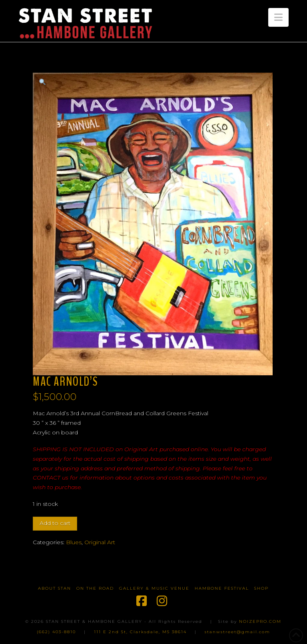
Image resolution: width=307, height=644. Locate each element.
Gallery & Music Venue (154, 588)
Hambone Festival (222, 588)
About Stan (55, 588)
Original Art (100, 542)
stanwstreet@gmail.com (237, 632)
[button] (278, 17)
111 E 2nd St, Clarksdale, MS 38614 (140, 632)
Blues (74, 542)
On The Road (95, 588)
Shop (261, 588)
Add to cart (55, 523)
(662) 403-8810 (56, 632)
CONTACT (47, 478)
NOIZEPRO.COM (260, 621)
